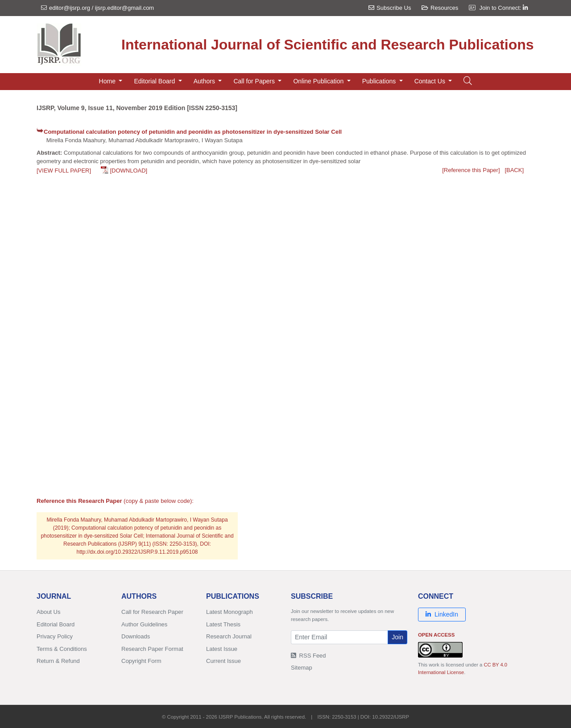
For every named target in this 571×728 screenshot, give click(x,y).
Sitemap (302, 668)
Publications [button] (380, 81)
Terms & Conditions (62, 649)
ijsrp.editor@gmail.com (124, 8)
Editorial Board (56, 624)
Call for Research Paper (152, 612)
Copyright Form (141, 661)
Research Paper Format (152, 649)
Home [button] (108, 81)
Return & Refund (58, 661)
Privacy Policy (55, 636)
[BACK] (514, 170)
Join (397, 637)
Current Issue (223, 661)
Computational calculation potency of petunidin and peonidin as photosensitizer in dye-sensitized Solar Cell (193, 132)
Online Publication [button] (319, 81)
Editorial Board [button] (155, 81)
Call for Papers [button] (255, 81)
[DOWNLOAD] (128, 171)
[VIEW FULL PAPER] (64, 171)
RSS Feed (308, 656)
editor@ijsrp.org (70, 8)
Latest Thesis (223, 624)
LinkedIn (442, 614)
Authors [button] (205, 81)
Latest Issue (222, 649)
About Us (48, 612)
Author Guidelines (144, 624)
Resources (440, 8)
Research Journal (229, 636)
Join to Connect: (503, 8)
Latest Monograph (230, 612)
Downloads (136, 636)
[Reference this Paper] (471, 170)
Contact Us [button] (431, 81)
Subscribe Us (390, 8)
